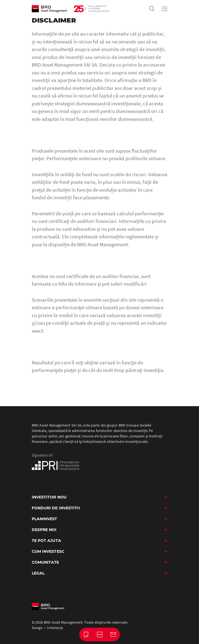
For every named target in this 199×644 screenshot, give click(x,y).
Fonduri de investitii (56, 508)
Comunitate (45, 562)
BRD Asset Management (49, 9)
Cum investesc (48, 551)
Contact (115, 634)
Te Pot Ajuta (46, 541)
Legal (38, 573)
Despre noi (44, 530)
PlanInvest (45, 519)
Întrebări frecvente (101, 634)
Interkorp (55, 628)
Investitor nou (49, 497)
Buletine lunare (87, 634)
